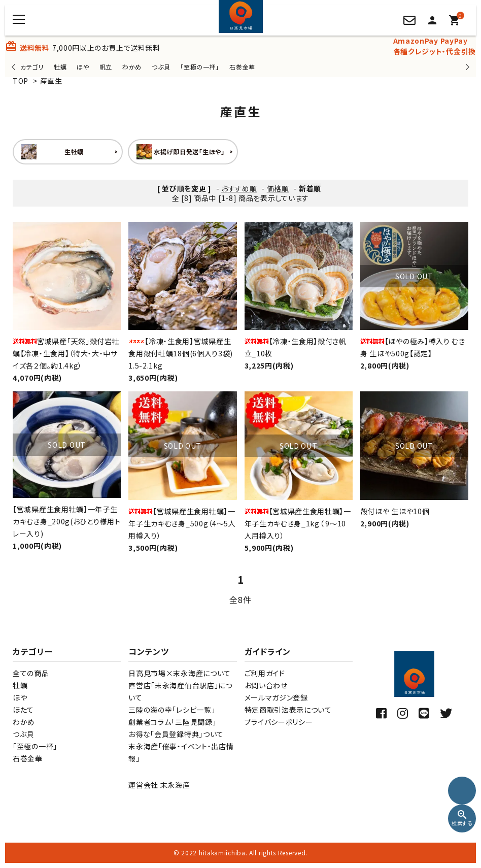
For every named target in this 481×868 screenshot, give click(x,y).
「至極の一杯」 (200, 67)
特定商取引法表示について (288, 710)
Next (466, 67)
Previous (14, 67)
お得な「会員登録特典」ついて (176, 734)
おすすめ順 (239, 188)
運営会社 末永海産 (159, 785)
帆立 (106, 67)
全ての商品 (31, 673)
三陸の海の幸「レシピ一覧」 (172, 710)
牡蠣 (60, 67)
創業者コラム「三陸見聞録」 (172, 722)
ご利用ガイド (265, 673)
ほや (83, 67)
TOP (21, 81)
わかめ (132, 67)
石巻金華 (242, 67)
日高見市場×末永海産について (180, 673)
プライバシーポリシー (279, 722)
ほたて (23, 710)
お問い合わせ (266, 685)
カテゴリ (32, 67)
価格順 (278, 188)
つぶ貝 (161, 67)
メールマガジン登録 (276, 697)
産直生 (51, 81)
